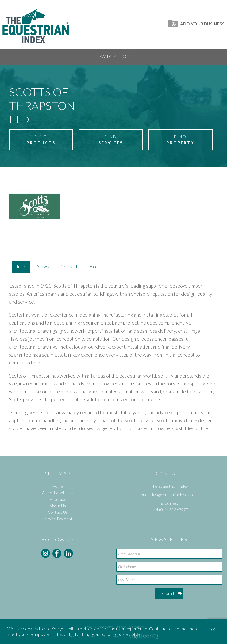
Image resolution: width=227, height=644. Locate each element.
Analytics (58, 499)
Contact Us (58, 512)
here (194, 629)
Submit (168, 593)
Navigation (114, 56)
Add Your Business (197, 24)
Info (21, 267)
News (43, 267)
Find (41, 140)
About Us (58, 506)
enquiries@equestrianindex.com (169, 495)
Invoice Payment (58, 519)
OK (212, 629)
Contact (69, 267)
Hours (96, 267)
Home (58, 486)
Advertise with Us (58, 493)
